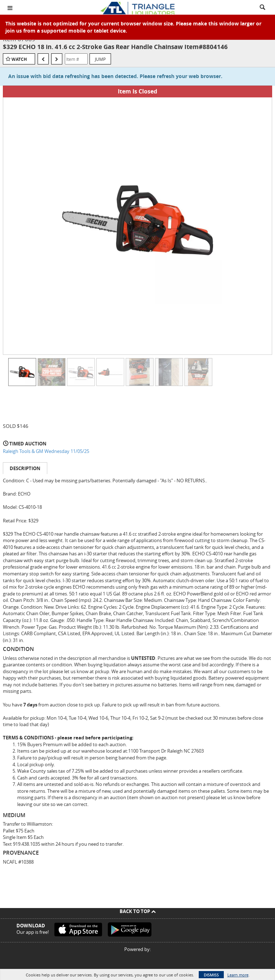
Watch (19, 59)
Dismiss (211, 975)
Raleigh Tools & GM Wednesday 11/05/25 (46, 451)
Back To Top (138, 911)
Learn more (238, 975)
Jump (100, 59)
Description (25, 468)
